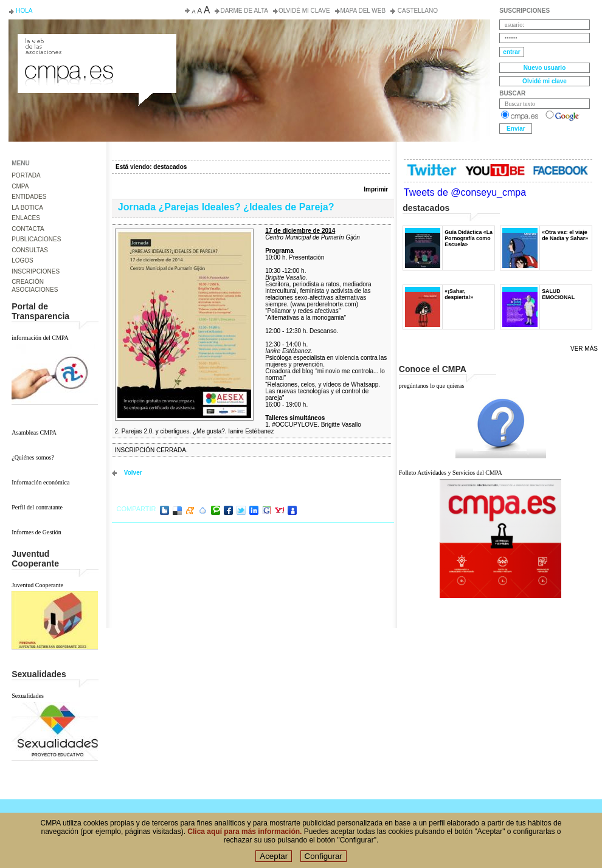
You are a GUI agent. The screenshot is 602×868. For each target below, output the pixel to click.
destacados (170, 167)
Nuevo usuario (545, 68)
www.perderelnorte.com (324, 304)
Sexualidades (28, 696)
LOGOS (22, 260)
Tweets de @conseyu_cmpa (465, 192)
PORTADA (26, 175)
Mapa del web (363, 11)
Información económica (40, 482)
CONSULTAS (30, 250)
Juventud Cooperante (37, 585)
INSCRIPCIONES (36, 271)
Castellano (417, 11)
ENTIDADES (29, 197)
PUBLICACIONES (36, 239)
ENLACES (26, 218)
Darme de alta (244, 11)
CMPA (20, 186)
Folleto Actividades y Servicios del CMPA (451, 473)
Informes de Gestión (36, 532)
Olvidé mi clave (304, 11)
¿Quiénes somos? (33, 457)
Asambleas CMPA (34, 432)
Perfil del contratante (37, 507)
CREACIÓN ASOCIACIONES (35, 286)
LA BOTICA (27, 208)
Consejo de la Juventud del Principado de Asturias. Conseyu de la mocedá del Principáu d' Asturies (96, 45)
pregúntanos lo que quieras (431, 386)
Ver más (584, 349)
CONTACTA (28, 229)
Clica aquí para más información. (244, 836)
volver (133, 473)
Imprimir (376, 189)
